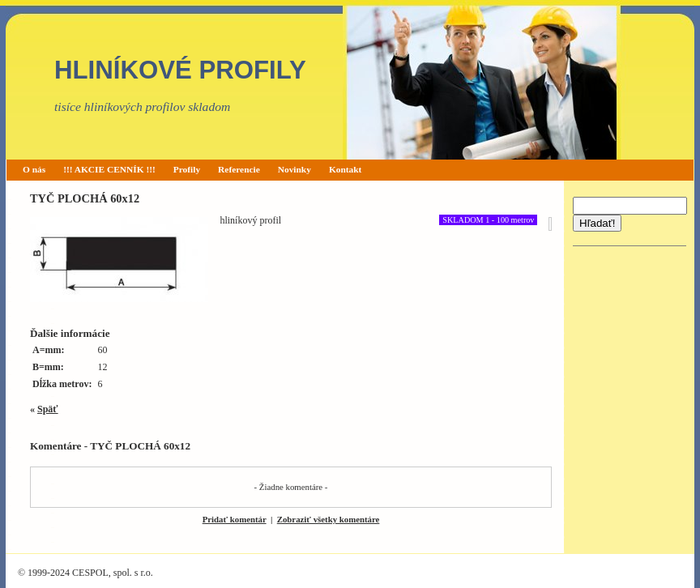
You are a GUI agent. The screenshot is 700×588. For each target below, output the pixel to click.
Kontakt (346, 169)
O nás (34, 169)
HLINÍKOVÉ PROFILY (180, 70)
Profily (187, 169)
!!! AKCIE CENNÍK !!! (109, 169)
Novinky (295, 169)
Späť (48, 409)
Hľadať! (597, 223)
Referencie (239, 169)
